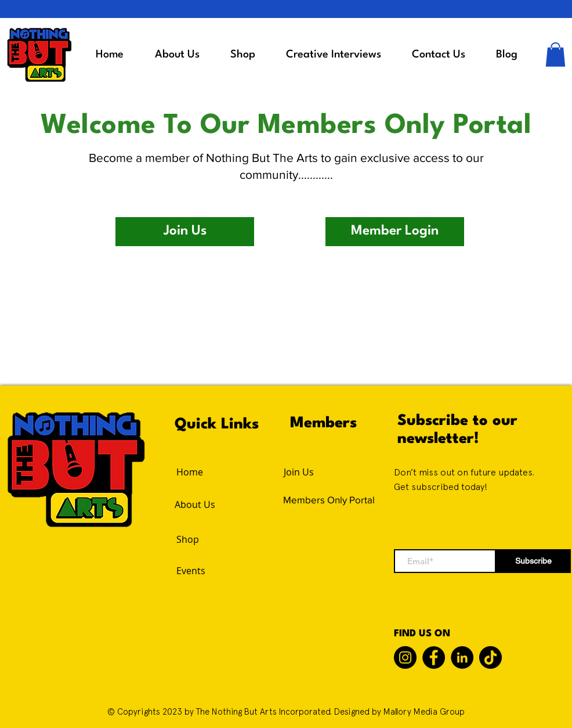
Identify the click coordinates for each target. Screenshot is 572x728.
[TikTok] (490, 657)
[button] (555, 55)
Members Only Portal (329, 500)
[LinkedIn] (462, 657)
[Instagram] (405, 657)
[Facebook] (434, 657)
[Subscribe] (533, 561)
